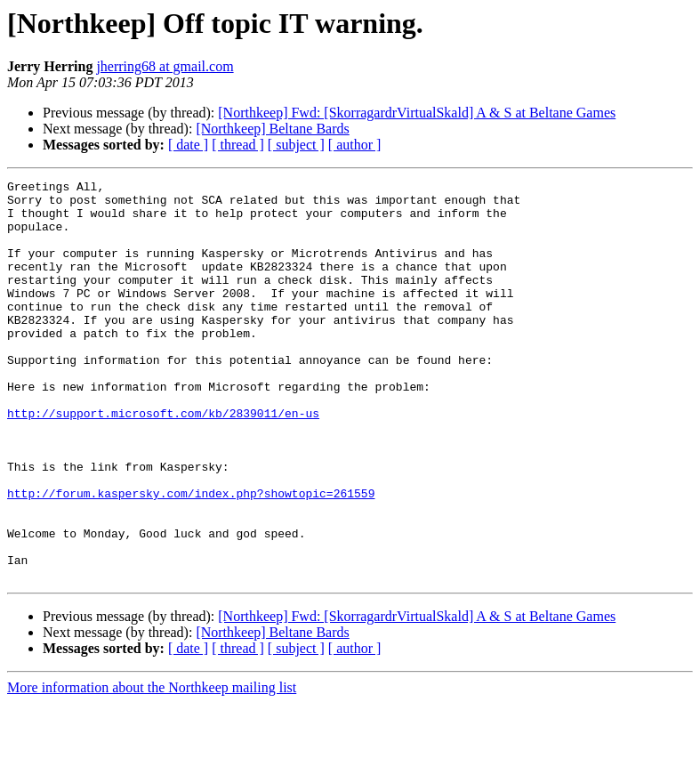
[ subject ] (296, 145)
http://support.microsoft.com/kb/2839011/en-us (163, 461)
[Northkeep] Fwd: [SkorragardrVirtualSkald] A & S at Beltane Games (417, 113)
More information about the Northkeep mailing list (152, 767)
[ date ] (188, 145)
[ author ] (355, 145)
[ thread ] (238, 145)
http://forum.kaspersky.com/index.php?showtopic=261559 (191, 557)
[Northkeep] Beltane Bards (272, 129)
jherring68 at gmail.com (165, 66)
